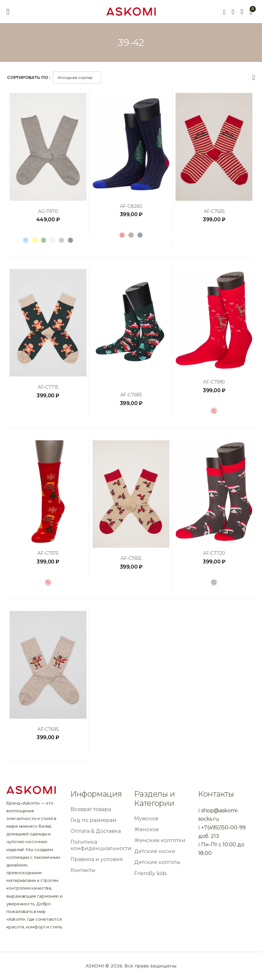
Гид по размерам (94, 820)
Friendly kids (150, 873)
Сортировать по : (29, 77)
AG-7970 (48, 211)
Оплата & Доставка (96, 831)
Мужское (146, 819)
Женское (147, 829)
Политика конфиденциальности (101, 845)
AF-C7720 (214, 553)
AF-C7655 (131, 558)
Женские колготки (160, 840)
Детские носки (155, 851)
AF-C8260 (131, 206)
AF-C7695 (48, 729)
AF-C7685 (131, 395)
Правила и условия (97, 859)
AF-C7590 (214, 382)
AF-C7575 (48, 553)
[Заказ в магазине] (77, 77)
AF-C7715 (48, 387)
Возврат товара (91, 809)
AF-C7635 (214, 211)
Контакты (83, 870)
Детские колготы (157, 862)
